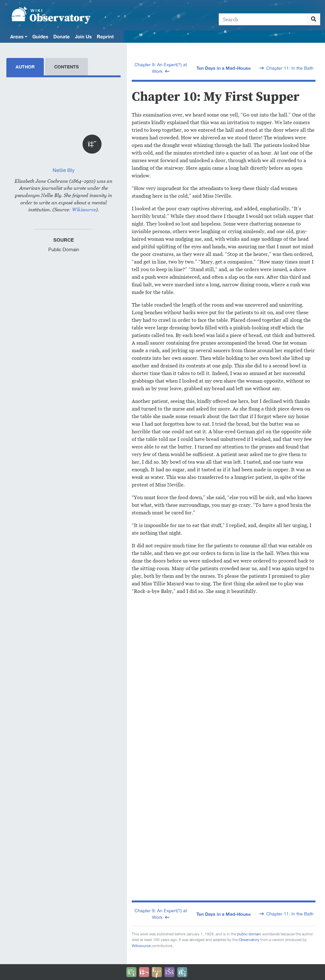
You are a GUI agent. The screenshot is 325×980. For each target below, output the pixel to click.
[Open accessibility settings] (169, 972)
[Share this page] (157, 972)
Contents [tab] (66, 67)
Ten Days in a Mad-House (224, 68)
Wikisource (84, 210)
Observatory (249, 940)
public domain (249, 934)
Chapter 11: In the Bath (290, 68)
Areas (17, 36)
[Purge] (182, 972)
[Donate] (131, 972)
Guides (40, 36)
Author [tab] (25, 67)
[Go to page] (314, 19)
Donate (62, 36)
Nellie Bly (64, 170)
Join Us (83, 36)
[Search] (263, 19)
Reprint (105, 36)
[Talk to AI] (144, 972)
